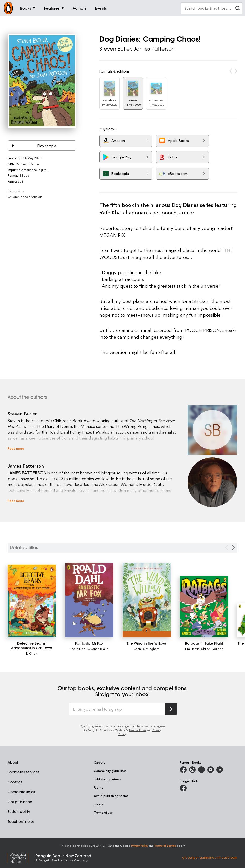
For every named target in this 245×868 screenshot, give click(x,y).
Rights (98, 787)
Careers (99, 762)
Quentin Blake (98, 649)
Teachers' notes (21, 822)
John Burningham (147, 649)
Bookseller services (24, 772)
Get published (20, 802)
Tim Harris (192, 649)
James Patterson (154, 49)
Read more (16, 448)
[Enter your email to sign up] (117, 709)
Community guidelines (110, 771)
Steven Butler (115, 49)
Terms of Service (165, 846)
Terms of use (103, 812)
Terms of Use (137, 730)
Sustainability (19, 812)
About (13, 762)
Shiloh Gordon (212, 649)
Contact (15, 782)
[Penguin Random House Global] (22, 857)
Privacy (99, 804)
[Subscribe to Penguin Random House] (171, 709)
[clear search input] (238, 9)
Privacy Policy (139, 846)
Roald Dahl (78, 649)
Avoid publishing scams (111, 796)
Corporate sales (21, 792)
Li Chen (32, 653)
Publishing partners (108, 779)
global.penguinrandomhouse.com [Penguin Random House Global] (210, 857)
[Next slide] (233, 547)
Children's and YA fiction (25, 197)
